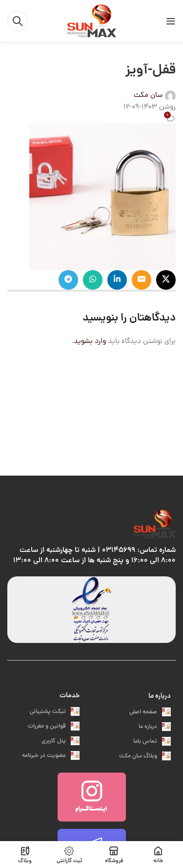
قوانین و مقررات (54, 726)
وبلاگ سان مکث (145, 756)
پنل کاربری (61, 741)
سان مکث (148, 96)
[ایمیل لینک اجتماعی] (142, 280)
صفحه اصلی (150, 712)
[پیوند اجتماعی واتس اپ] (93, 280)
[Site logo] (92, 21)
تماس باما (152, 742)
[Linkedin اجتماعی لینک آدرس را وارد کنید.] (117, 280)
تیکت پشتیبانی (55, 712)
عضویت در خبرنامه (51, 756)
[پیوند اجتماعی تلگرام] (68, 280)
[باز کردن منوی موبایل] (171, 21)
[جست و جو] (18, 21)
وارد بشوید (90, 342)
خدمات (70, 696)
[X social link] (166, 280)
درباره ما (160, 696)
